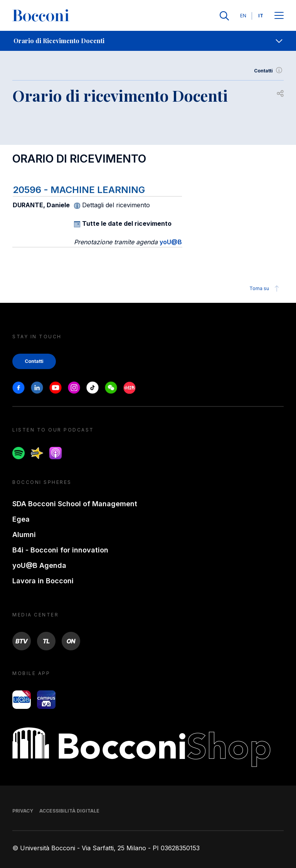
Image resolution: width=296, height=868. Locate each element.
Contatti (269, 71)
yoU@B (171, 242)
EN (243, 16)
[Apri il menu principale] (279, 16)
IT (261, 16)
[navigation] (148, 41)
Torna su (265, 289)
